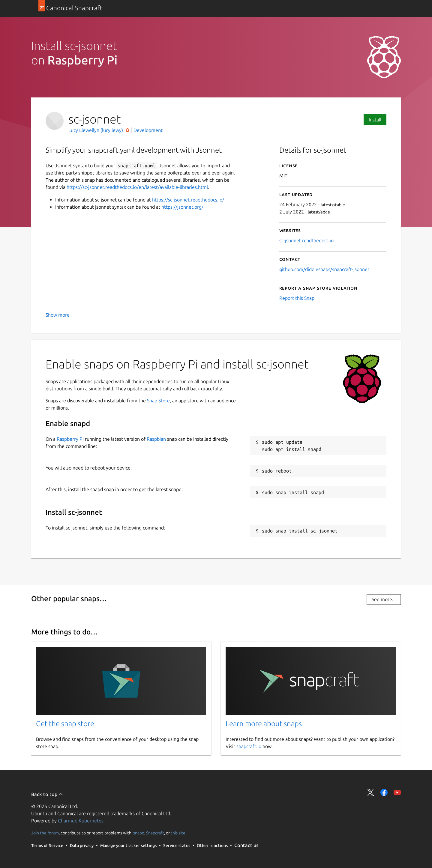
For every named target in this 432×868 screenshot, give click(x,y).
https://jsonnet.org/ (182, 207)
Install (375, 120)
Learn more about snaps (264, 724)
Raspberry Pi (70, 439)
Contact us (246, 845)
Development (148, 130)
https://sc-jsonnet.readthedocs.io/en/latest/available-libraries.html (137, 187)
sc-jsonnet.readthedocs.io (306, 240)
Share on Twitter (371, 792)
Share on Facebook (384, 792)
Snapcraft (155, 833)
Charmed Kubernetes (81, 821)
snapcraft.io (249, 746)
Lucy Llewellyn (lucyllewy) (96, 130)
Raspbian (156, 439)
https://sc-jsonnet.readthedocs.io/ (188, 200)
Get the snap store (65, 724)
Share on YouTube (397, 792)
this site (178, 833)
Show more (58, 315)
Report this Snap (297, 298)
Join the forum (45, 833)
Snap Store (158, 401)
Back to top (47, 794)
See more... (384, 599)
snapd (139, 833)
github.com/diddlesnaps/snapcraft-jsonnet (324, 269)
